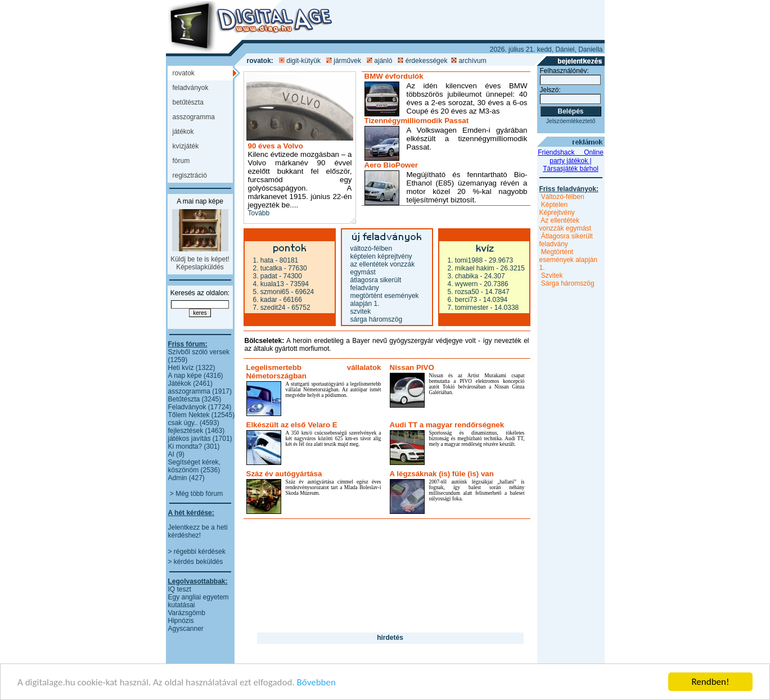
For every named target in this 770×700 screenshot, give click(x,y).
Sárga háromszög (377, 319)
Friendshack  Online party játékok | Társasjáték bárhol (571, 161)
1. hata (264, 260)
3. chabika (463, 276)
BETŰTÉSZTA (188, 102)
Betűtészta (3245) (195, 399)
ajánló (383, 61)
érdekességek (427, 61)
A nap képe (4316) (196, 376)
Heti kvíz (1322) (192, 368)
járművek (347, 61)
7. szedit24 (269, 308)
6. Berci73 (463, 300)
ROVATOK (184, 73)
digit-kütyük (303, 61)
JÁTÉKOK (183, 132)
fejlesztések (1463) (197, 431)
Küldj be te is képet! (200, 259)
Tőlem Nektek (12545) (202, 415)
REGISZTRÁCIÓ (190, 175)
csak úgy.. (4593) (194, 423)
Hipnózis (181, 621)
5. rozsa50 (463, 292)
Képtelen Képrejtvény (381, 256)
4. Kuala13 (269, 284)
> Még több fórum (196, 494)
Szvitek (361, 311)
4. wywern (463, 284)
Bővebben (316, 683)
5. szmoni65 (271, 292)
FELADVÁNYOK (191, 88)
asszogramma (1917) (200, 391)
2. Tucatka (268, 268)
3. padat (265, 276)
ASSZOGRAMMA (194, 117)
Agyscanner (186, 629)
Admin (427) (186, 478)
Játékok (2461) (190, 383)
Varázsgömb (187, 613)
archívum (472, 61)
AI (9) (176, 454)
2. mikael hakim (471, 268)
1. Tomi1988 (465, 260)
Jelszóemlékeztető (571, 121)
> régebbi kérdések (197, 552)
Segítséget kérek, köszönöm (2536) (194, 466)
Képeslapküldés (200, 267)
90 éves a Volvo (276, 146)
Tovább (259, 213)
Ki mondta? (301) (194, 446)
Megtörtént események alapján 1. (568, 260)
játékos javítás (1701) (200, 439)
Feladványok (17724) (200, 407)
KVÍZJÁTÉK (186, 146)
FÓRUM (181, 161)
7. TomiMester (468, 308)
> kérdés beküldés (196, 562)
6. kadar (265, 300)
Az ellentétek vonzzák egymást (566, 224)
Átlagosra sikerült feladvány (376, 284)
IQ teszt (180, 589)
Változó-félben (372, 249)
